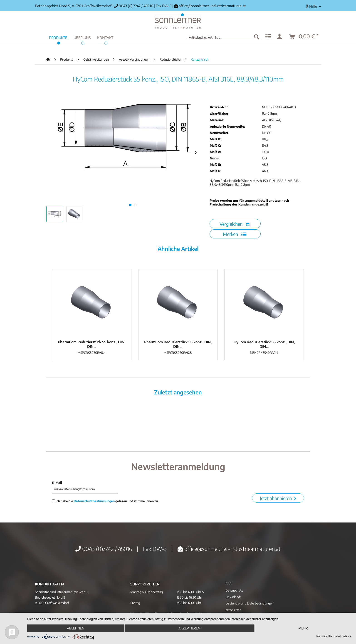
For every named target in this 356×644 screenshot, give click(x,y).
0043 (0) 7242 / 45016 (134, 6)
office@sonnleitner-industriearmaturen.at (212, 6)
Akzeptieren (189, 628)
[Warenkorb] (304, 37)
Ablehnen (76, 628)
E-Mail (57, 483)
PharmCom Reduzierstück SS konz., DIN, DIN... (92, 344)
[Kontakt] (105, 37)
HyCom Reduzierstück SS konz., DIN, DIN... (264, 344)
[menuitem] (312, 6)
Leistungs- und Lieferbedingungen (249, 603)
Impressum (322, 636)
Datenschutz (234, 590)
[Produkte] (58, 37)
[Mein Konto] (280, 37)
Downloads (233, 597)
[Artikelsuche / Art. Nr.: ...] (224, 37)
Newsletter (233, 610)
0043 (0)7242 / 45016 (104, 549)
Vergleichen (235, 224)
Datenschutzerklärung (340, 636)
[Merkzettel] (268, 37)
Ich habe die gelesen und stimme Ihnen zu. (105, 501)
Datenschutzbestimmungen (94, 501)
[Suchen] (257, 37)
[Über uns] (82, 37)
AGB (229, 584)
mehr (303, 628)
